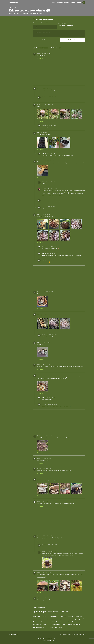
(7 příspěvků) (76, 619)
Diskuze (79, 3)
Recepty (73, 3)
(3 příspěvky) (41, 619)
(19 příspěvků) (58, 625)
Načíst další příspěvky (39, 608)
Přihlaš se (60, 25)
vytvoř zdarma (72, 25)
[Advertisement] (20, 40)
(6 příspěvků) (40, 616)
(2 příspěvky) (74, 622)
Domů (54, 3)
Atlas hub (67, 3)
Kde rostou (60, 3)
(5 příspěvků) (75, 616)
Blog (84, 634)
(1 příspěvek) (58, 616)
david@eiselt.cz (51, 640)
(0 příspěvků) (40, 622)
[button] (46, 40)
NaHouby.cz (13, 3)
